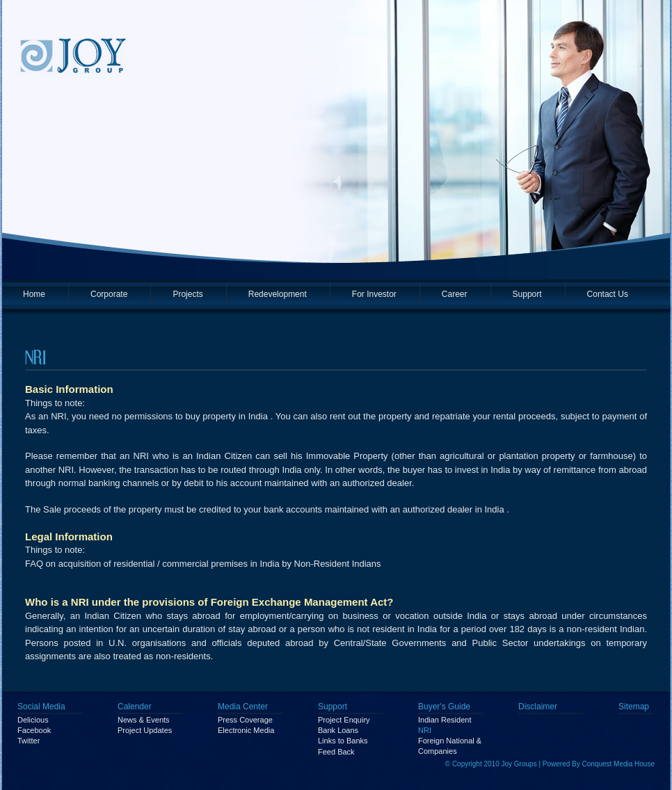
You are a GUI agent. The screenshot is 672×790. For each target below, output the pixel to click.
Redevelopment (278, 294)
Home (34, 294)
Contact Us (608, 294)
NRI (425, 730)
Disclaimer (538, 707)
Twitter (29, 741)
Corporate (109, 294)
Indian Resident (445, 720)
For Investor (374, 294)
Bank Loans (338, 730)
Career (455, 294)
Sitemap (634, 707)
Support (527, 294)
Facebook (34, 730)
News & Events (144, 720)
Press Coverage (245, 720)
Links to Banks (343, 741)
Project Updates (145, 730)
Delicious (33, 720)
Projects (187, 294)
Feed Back (336, 752)
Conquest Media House (618, 764)
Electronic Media (246, 730)
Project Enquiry (344, 720)
